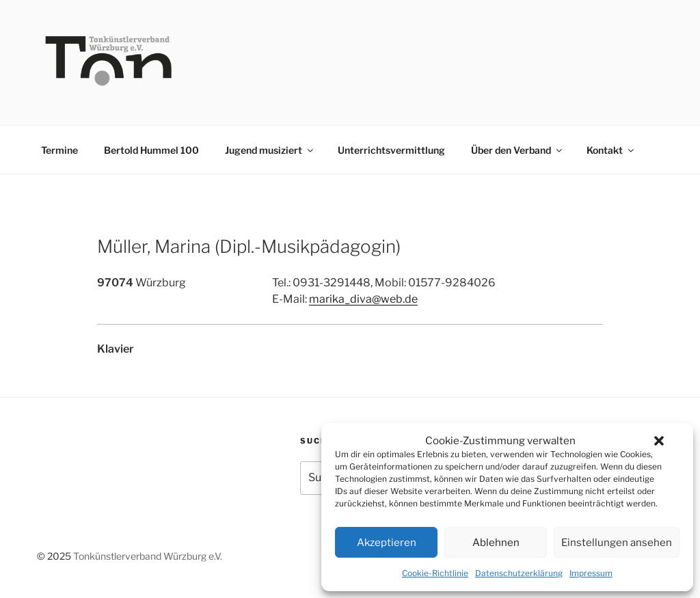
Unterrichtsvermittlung (391, 150)
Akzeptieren (387, 543)
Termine (59, 150)
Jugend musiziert (270, 150)
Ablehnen (496, 543)
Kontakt (611, 150)
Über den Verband (517, 150)
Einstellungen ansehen (617, 543)
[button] (659, 441)
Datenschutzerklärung (519, 573)
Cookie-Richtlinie (435, 573)
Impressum (591, 573)
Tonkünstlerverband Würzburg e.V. (148, 556)
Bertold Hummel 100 (151, 150)
